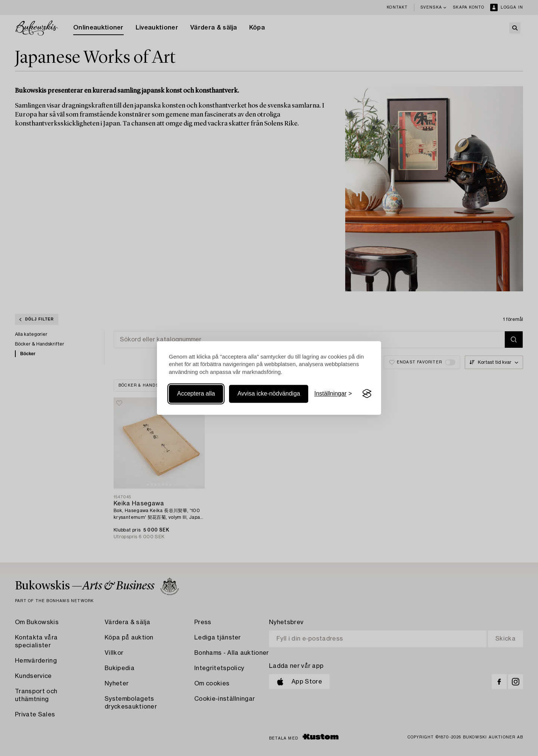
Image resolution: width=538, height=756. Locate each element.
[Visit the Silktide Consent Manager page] (367, 394)
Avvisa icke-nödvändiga (269, 394)
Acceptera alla (196, 394)
